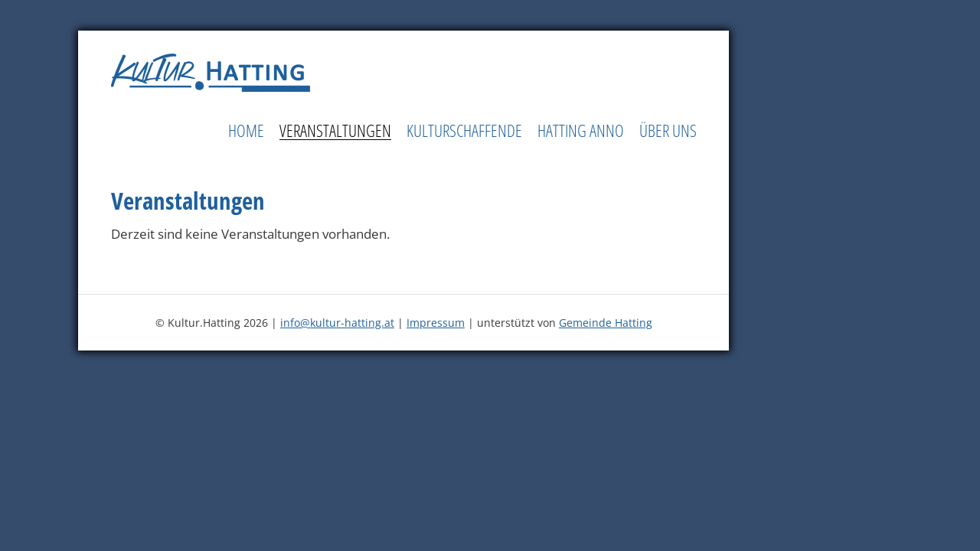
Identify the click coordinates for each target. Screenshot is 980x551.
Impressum (436, 323)
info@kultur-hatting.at (337, 323)
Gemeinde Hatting (606, 323)
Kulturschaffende (464, 131)
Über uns (668, 131)
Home (246, 131)
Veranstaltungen (335, 131)
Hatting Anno (581, 131)
